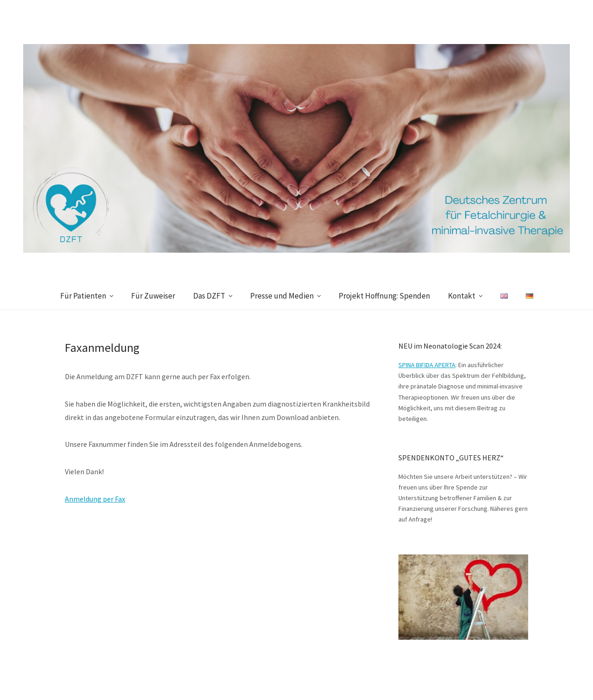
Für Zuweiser (153, 296)
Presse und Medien (282, 296)
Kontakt (462, 296)
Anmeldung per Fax (95, 499)
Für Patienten (83, 296)
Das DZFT (209, 296)
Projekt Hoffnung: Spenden (384, 296)
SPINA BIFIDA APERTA (427, 365)
